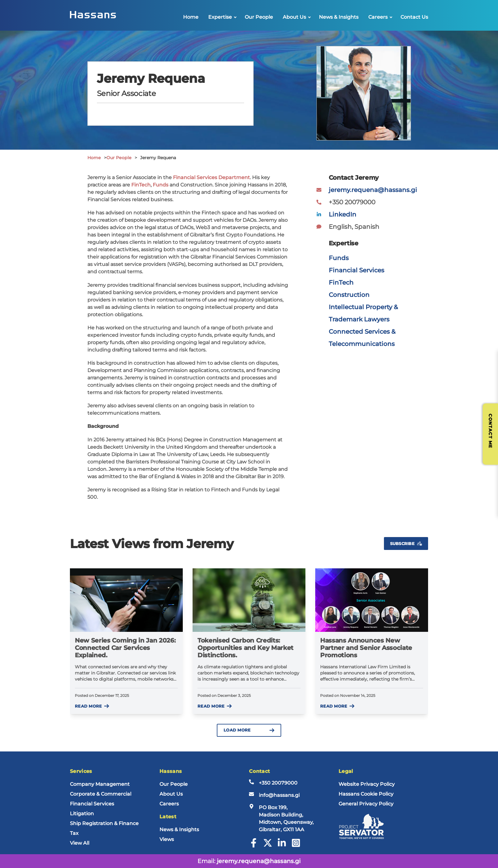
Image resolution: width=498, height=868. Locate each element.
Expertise (220, 17)
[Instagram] (296, 846)
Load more (249, 730)
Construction (349, 295)
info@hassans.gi (279, 795)
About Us (294, 17)
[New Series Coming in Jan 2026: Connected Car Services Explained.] (126, 600)
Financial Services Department (211, 177)
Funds (161, 185)
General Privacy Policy (366, 804)
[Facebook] (254, 846)
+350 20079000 (278, 783)
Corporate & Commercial (101, 794)
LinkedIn (343, 214)
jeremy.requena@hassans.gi (373, 190)
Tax (74, 833)
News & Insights (339, 17)
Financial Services (356, 270)
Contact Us (414, 17)
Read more (92, 706)
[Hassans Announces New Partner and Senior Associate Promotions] (372, 600)
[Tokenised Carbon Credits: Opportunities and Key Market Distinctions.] (249, 600)
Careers (378, 17)
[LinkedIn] (282, 846)
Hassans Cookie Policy (366, 794)
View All (80, 843)
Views (167, 839)
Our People (259, 17)
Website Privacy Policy (367, 784)
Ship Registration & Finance (104, 823)
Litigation (82, 814)
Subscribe (406, 544)
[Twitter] (268, 846)
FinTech (141, 185)
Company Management (100, 784)
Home (191, 17)
